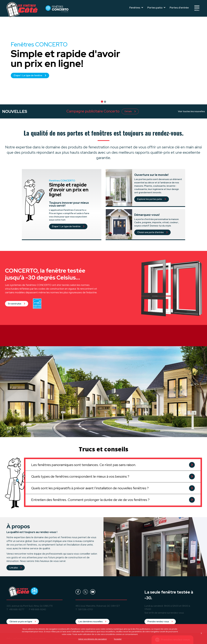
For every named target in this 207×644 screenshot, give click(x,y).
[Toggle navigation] (197, 8)
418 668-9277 (17, 609)
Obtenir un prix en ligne (23, 622)
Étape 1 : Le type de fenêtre (30, 75)
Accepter (118, 639)
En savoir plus (17, 316)
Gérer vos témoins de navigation (93, 639)
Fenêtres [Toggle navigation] (136, 8)
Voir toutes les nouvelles (191, 111)
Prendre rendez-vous (160, 622)
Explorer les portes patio (152, 199)
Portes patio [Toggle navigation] (156, 8)
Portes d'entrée (179, 8)
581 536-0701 (85, 609)
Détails (130, 111)
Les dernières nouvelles (92, 622)
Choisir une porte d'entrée (152, 232)
